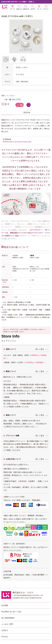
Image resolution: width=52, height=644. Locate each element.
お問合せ (5, 630)
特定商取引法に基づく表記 (11, 612)
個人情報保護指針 (8, 618)
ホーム (6, 329)
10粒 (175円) (16, 99)
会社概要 (5, 605)
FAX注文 (5, 637)
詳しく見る (40, 349)
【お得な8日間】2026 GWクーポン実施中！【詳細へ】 (18, 2)
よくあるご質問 (7, 624)
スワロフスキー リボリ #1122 (19, 329)
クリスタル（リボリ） (37, 329)
